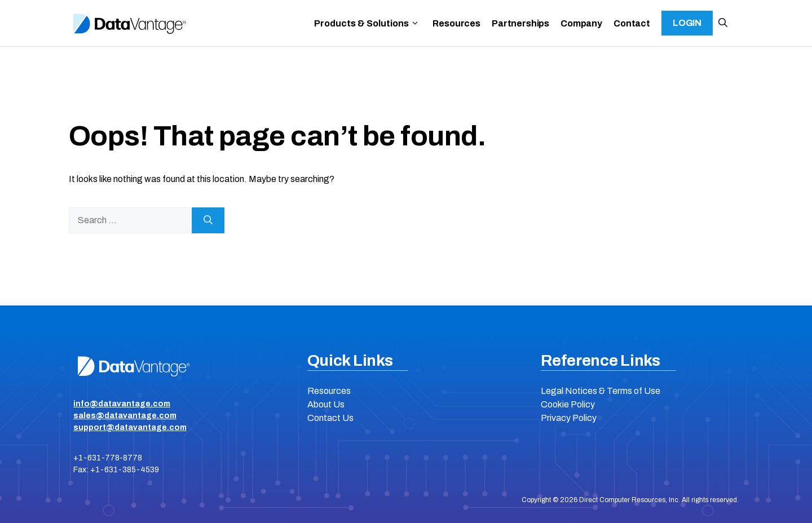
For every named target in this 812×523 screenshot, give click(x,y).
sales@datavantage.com (125, 416)
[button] (723, 23)
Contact (632, 23)
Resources (456, 23)
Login (687, 23)
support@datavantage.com (130, 427)
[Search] (208, 220)
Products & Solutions (367, 24)
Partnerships (520, 23)
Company (581, 23)
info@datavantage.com (122, 404)
